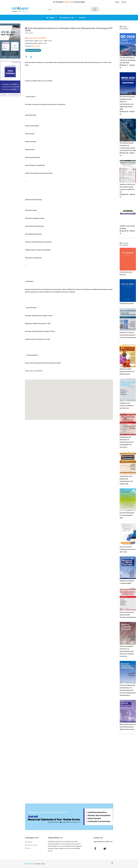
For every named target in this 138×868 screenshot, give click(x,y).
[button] (69, 398)
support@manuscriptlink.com (103, 841)
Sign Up (124, 2)
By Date (82, 18)
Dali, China (36, 46)
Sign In (117, 2)
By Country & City (67, 18)
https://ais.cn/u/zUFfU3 (37, 38)
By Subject (51, 18)
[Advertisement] (10, 129)
